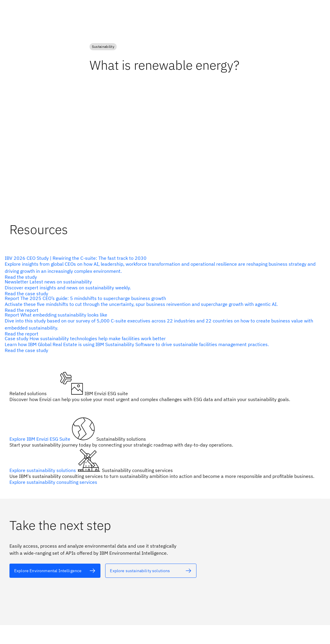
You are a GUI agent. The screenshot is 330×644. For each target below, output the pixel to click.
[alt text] (163, 267)
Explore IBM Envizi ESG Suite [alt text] (40, 439)
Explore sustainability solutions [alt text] (43, 470)
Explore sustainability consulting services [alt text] (53, 482)
